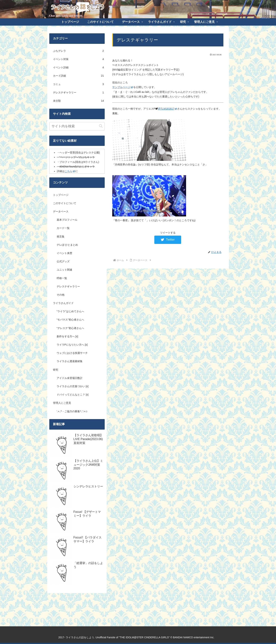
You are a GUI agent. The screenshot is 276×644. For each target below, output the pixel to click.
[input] (77, 126)
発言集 (61, 237)
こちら (70, 171)
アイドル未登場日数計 (70, 378)
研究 (56, 370)
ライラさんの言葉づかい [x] (73, 386)
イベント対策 (78, 59)
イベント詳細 (78, 68)
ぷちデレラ (78, 51)
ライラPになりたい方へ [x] (72, 345)
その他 (61, 295)
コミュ (78, 84)
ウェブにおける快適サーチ (72, 353)
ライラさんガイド (63, 303)
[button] (101, 126)
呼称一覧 (62, 278)
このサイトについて (65, 203)
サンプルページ (123, 87)
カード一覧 (63, 228)
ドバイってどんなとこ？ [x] (73, 395)
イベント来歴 (64, 253)
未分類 (78, 101)
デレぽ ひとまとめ (67, 245)
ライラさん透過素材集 (70, 361)
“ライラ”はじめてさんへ (70, 311)
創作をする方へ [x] (67, 336)
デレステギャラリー (78, 93)
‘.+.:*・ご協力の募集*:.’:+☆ (72, 411)
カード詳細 (78, 76)
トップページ (61, 195)
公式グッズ (63, 261)
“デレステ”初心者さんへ (70, 328)
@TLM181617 (168, 109)
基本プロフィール (67, 220)
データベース (61, 211)
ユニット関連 (64, 270)
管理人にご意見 (62, 403)
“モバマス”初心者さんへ (70, 320)
